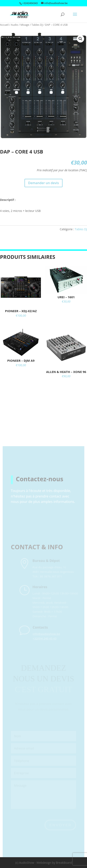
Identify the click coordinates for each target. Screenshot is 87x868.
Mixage (25, 25)
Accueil (4, 25)
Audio (15, 25)
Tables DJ (37, 25)
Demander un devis (43, 183)
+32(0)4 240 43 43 (47, 643)
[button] (80, 39)
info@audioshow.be (49, 639)
